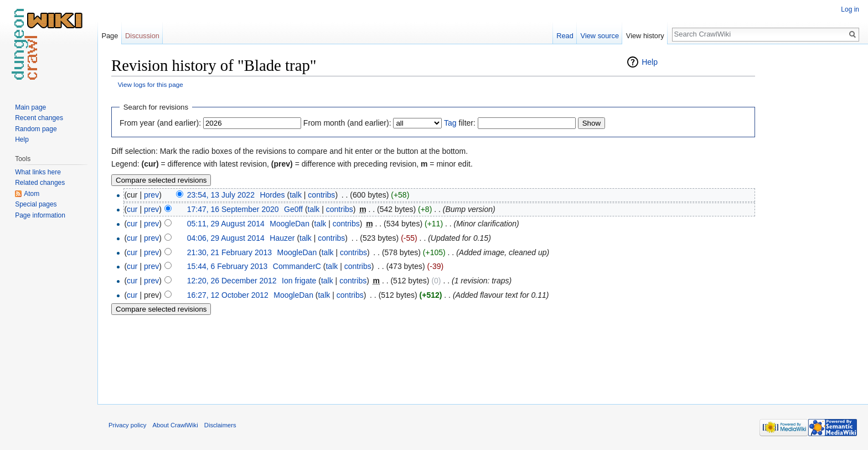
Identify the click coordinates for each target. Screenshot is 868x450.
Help (650, 62)
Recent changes (39, 118)
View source (600, 36)
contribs (321, 195)
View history (645, 36)
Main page (30, 107)
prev (151, 195)
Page (110, 36)
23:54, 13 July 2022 (221, 195)
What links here (38, 172)
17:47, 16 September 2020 (233, 209)
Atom (32, 194)
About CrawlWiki (175, 425)
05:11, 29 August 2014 (226, 224)
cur (132, 209)
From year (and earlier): (160, 123)
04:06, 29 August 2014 (226, 238)
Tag (450, 123)
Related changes (40, 183)
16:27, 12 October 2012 (228, 295)
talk (296, 195)
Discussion (142, 36)
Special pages (36, 204)
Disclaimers (220, 425)
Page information (40, 215)
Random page (36, 129)
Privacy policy (127, 425)
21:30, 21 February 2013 (229, 252)
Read (565, 36)
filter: (460, 123)
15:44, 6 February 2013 (228, 266)
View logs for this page (151, 84)
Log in (850, 9)
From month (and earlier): (347, 123)
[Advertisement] (810, 221)
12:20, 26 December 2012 (232, 281)
